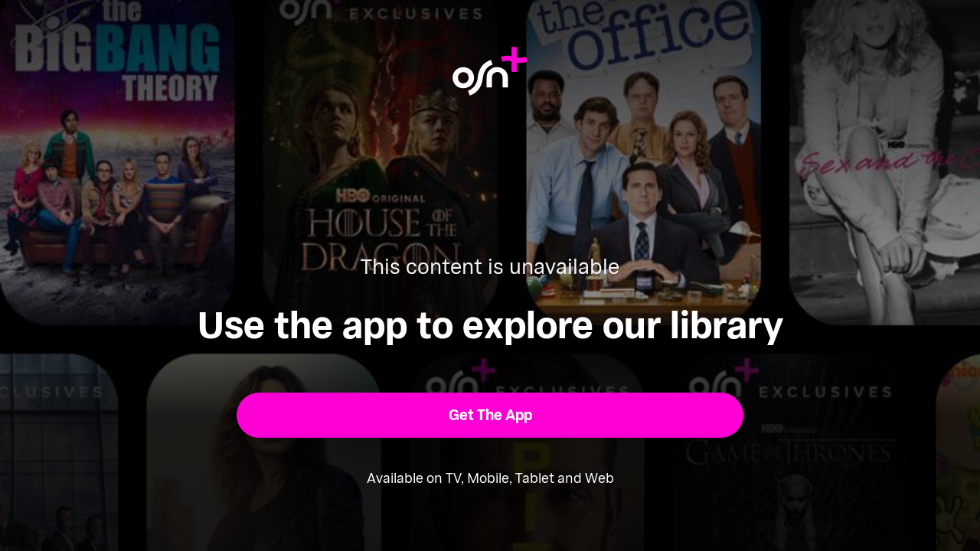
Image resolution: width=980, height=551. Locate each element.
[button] (490, 415)
